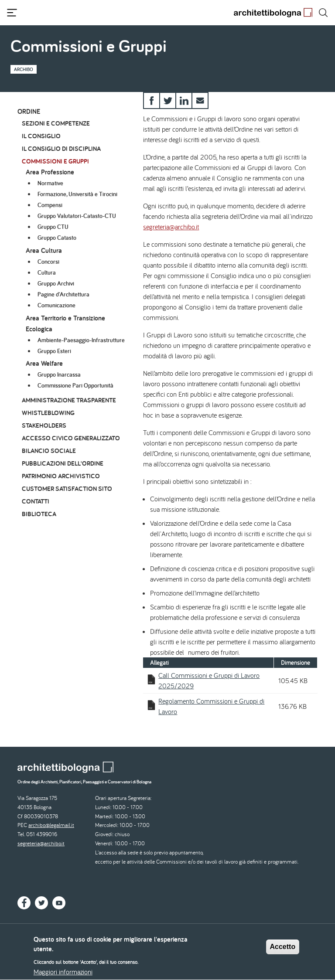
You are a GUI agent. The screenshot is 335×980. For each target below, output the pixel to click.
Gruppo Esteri (54, 351)
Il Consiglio (41, 136)
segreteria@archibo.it (171, 227)
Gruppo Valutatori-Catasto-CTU (77, 216)
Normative (50, 183)
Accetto (283, 951)
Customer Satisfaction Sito (67, 488)
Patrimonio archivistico (61, 476)
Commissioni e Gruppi (55, 161)
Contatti (36, 501)
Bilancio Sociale (49, 451)
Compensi (50, 205)
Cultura (47, 272)
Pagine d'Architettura (63, 294)
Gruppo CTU (53, 227)
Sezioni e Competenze (56, 123)
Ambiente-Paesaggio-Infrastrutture (81, 340)
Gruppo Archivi (56, 283)
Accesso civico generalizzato (71, 438)
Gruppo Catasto (57, 238)
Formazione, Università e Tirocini (77, 194)
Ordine (29, 111)
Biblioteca (39, 514)
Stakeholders (44, 425)
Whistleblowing (48, 413)
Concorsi (48, 262)
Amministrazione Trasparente (69, 400)
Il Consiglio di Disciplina (61, 148)
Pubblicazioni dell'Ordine (63, 463)
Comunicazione (56, 305)
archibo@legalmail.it (51, 825)
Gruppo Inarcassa (59, 374)
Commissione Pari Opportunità (75, 385)
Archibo (24, 69)
